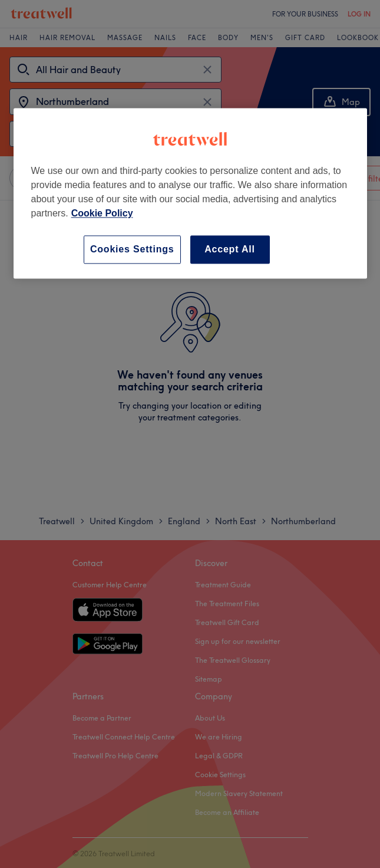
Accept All (230, 249)
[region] (190, 193)
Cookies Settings (132, 249)
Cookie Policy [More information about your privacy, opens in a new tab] (102, 213)
